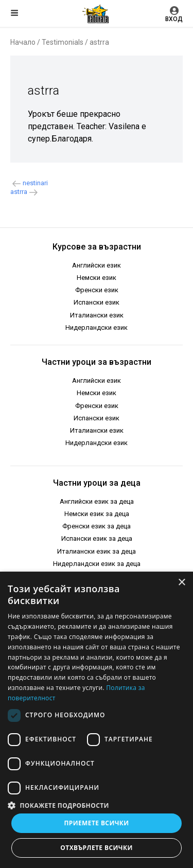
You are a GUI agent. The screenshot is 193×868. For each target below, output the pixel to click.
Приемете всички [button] (96, 823)
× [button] (181, 583)
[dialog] (97, 720)
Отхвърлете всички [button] (96, 848)
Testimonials (63, 42)
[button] (97, 805)
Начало (23, 42)
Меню (14, 13)
